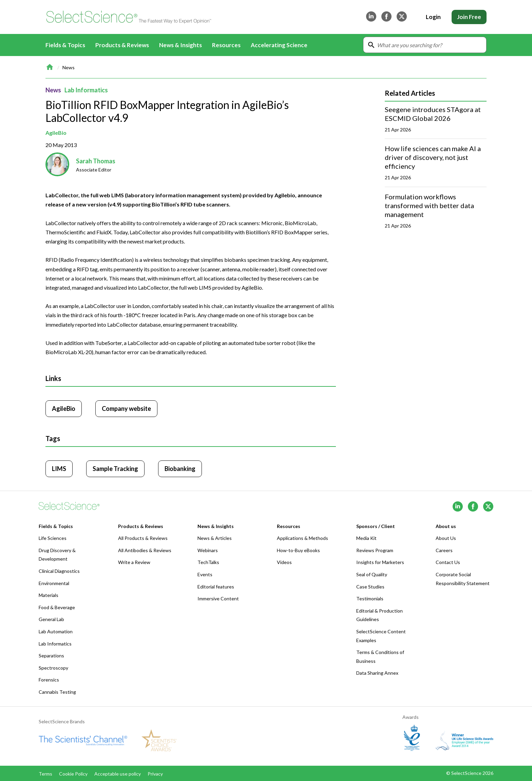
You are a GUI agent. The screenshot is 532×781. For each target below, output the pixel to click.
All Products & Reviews (143, 538)
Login (433, 17)
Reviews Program (375, 550)
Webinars (208, 550)
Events (205, 574)
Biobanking (180, 469)
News (69, 67)
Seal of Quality (372, 574)
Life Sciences (53, 538)
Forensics (49, 680)
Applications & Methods (302, 538)
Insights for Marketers (380, 562)
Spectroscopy (53, 668)
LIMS (59, 469)
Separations (51, 656)
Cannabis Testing (57, 692)
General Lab (51, 619)
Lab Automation (56, 631)
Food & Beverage (57, 607)
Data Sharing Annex (377, 673)
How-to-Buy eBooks (298, 550)
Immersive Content (218, 598)
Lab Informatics (86, 90)
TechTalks (208, 562)
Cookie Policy (73, 774)
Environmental (54, 583)
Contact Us (448, 562)
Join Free (469, 17)
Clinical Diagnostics (59, 571)
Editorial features (216, 587)
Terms (45, 774)
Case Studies (370, 587)
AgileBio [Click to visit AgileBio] (64, 408)
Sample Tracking (115, 469)
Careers (444, 550)
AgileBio (56, 133)
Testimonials (370, 598)
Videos (284, 562)
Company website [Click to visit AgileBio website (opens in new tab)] (126, 408)
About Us (446, 538)
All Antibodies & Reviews (145, 550)
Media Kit (366, 538)
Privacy (155, 774)
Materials (49, 595)
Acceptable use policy (118, 774)
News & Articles (215, 538)
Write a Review (134, 562)
